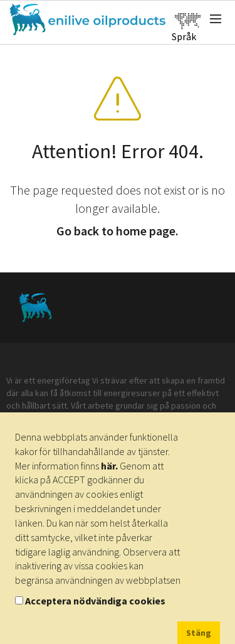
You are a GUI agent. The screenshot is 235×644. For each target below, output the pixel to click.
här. (109, 466)
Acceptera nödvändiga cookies (95, 601)
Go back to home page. (118, 231)
